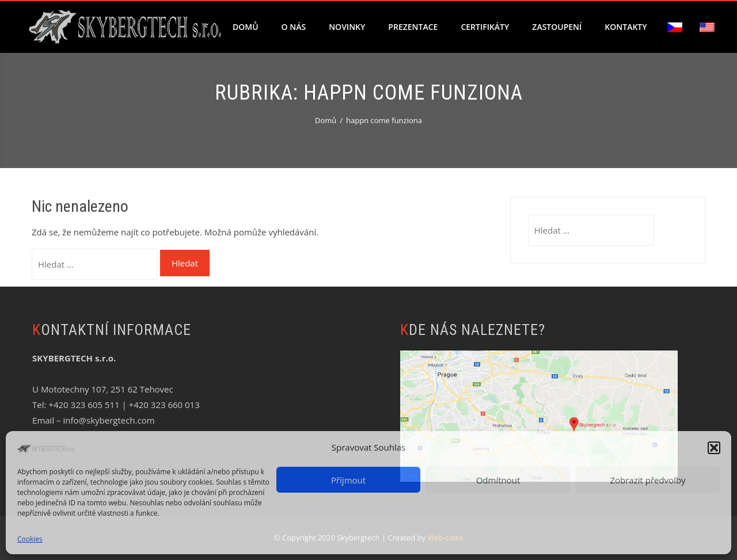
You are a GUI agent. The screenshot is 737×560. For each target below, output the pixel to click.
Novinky (347, 27)
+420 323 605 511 (84, 405)
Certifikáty (485, 27)
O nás (294, 27)
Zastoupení (557, 27)
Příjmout (348, 480)
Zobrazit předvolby (647, 480)
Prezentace (413, 27)
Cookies (30, 539)
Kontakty (626, 27)
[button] (714, 448)
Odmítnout (498, 480)
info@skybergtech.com (109, 420)
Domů (246, 27)
